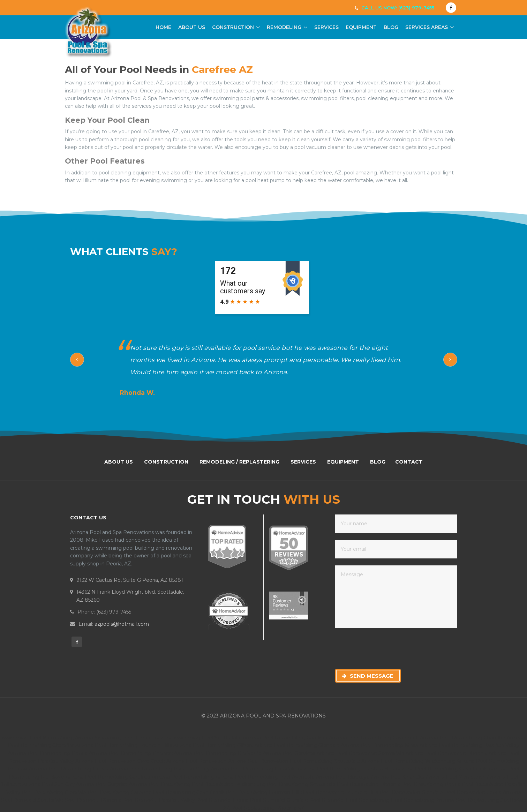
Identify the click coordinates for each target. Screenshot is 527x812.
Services (326, 27)
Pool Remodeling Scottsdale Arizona (335, 761)
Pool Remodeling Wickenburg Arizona (428, 761)
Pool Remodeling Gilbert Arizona (233, 745)
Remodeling (284, 27)
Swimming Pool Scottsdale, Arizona (217, 738)
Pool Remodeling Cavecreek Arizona (393, 738)
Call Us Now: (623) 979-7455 (398, 8)
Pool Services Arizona (309, 753)
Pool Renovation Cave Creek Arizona (140, 761)
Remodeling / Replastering (239, 462)
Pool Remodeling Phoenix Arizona (150, 753)
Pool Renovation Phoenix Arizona (466, 753)
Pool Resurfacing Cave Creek (189, 792)
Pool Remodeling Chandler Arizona (482, 738)
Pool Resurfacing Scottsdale (302, 784)
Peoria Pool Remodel (260, 800)
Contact (409, 462)
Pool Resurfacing (170, 784)
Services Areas (427, 27)
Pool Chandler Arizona (418, 777)
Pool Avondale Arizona (307, 777)
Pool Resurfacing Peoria (432, 784)
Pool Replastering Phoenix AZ (268, 808)
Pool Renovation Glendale (412, 792)
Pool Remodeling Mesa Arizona (399, 745)
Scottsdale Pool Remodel (69, 800)
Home (163, 27)
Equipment (361, 27)
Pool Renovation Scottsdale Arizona (380, 753)
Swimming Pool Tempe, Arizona (134, 738)
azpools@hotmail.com (122, 624)
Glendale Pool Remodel (316, 800)
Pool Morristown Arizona (476, 777)
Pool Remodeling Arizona (203, 777)
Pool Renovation (269, 761)
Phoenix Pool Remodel (130, 800)
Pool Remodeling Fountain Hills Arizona (143, 745)
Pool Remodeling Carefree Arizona (305, 738)
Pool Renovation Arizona (216, 761)
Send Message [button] (368, 676)
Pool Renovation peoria (474, 792)
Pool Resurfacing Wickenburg (229, 784)
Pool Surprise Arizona (122, 784)
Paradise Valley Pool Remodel (196, 800)
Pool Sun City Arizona (69, 784)
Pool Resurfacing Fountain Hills (264, 792)
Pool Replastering (368, 800)
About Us (192, 27)
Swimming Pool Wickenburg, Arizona (48, 738)
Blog (391, 27)
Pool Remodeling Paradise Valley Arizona (180, 769)
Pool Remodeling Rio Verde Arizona (237, 753)
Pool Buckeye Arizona (363, 777)
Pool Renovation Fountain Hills (341, 792)
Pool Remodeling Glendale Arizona (317, 745)
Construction (233, 27)
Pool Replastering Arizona (423, 800)
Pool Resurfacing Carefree (120, 792)
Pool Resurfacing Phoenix (369, 784)
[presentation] (388, 648)
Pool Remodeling (257, 777)
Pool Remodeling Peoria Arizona (67, 753)
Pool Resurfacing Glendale (55, 792)
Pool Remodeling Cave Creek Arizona (462, 769)
